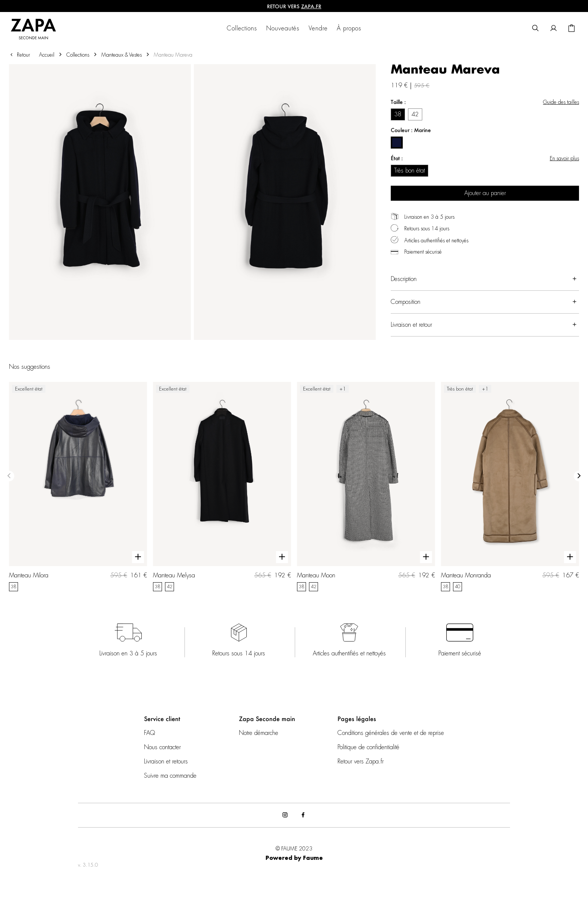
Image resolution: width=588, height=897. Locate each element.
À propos (349, 29)
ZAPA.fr (311, 6)
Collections (242, 29)
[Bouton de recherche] (535, 29)
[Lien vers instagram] (285, 815)
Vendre (318, 29)
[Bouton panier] (571, 29)
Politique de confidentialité (368, 747)
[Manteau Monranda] (510, 487)
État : (397, 158)
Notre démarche (259, 733)
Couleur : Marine (411, 130)
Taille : (398, 102)
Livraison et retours (166, 762)
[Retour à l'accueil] (38, 29)
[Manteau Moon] (366, 487)
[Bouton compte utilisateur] (553, 29)
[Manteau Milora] (78, 487)
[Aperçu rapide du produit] (138, 557)
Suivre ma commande (170, 776)
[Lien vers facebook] (303, 815)
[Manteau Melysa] (222, 487)
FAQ (149, 733)
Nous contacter (162, 747)
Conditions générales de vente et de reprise (391, 733)
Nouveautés (283, 29)
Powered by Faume (294, 858)
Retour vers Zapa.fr (361, 762)
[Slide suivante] (579, 476)
